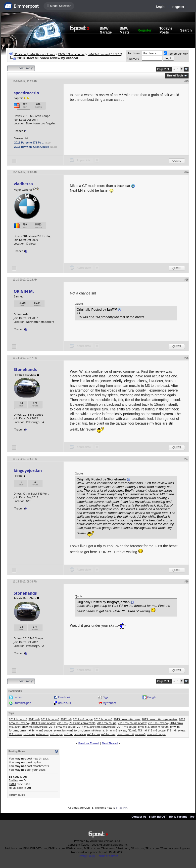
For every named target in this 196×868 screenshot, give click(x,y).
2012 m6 (66, 719)
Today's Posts (166, 30)
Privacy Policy (86, 856)
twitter (18, 697)
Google (152, 697)
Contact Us (139, 816)
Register (178, 7)
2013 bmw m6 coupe (127, 719)
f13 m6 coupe (157, 730)
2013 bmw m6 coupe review (159, 719)
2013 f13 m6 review (43, 723)
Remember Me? (176, 54)
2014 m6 (83, 727)
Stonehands (25, 369)
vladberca (23, 184)
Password (133, 58)
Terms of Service (108, 856)
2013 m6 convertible (82, 723)
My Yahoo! (109, 703)
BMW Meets (125, 30)
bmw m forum (160, 727)
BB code (14, 777)
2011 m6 (34, 719)
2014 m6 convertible (103, 727)
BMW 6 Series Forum (72, 54)
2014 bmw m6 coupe (62, 727)
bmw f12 (144, 727)
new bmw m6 (125, 734)
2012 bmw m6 (50, 719)
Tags (11, 713)
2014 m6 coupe (127, 727)
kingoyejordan (28, 470)
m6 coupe (56, 734)
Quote (177, 161)
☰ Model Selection (59, 6)
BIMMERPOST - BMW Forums (168, 816)
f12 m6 (132, 730)
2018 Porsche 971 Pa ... (29, 143)
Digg (106, 697)
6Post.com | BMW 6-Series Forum (34, 54)
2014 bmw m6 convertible (31, 727)
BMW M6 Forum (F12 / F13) (105, 54)
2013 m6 (63, 723)
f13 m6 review (176, 730)
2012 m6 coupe (83, 719)
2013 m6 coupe (107, 723)
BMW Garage (106, 30)
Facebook (64, 697)
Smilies (13, 780)
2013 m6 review (158, 723)
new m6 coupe (156, 734)
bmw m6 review (116, 730)
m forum (29, 734)
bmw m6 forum (72, 730)
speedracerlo (26, 93)
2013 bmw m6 (103, 719)
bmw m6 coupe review (47, 730)
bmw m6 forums (94, 730)
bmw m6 (25, 730)
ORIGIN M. (24, 291)
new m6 (140, 734)
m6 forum (93, 734)
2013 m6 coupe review (132, 723)
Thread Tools (175, 75)
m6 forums (108, 734)
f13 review (16, 734)
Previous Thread (89, 743)
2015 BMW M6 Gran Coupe (31, 147)
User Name (134, 53)
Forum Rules (17, 795)
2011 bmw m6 (18, 719)
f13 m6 (142, 730)
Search (186, 30)
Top (192, 816)
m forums (42, 734)
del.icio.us (65, 703)
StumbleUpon (23, 703)
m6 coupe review (75, 734)
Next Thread (110, 743)
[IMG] (12, 784)
